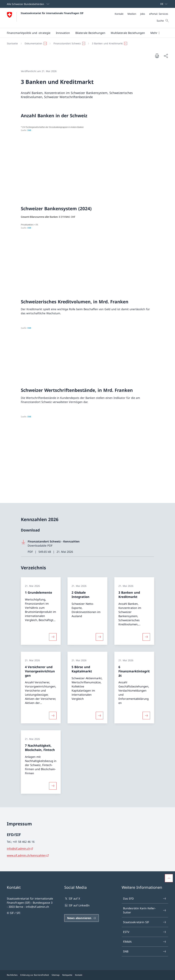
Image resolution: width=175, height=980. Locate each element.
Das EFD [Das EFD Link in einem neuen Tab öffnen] (145, 899)
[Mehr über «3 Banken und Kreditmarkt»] (146, 637)
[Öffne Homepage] (45, 18)
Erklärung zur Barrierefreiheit (35, 975)
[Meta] (141, 14)
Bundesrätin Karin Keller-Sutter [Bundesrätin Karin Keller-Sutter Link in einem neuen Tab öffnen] (145, 910)
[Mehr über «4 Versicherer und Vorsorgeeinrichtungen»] (53, 716)
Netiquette (67, 975)
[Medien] (132, 14)
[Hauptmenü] (85, 33)
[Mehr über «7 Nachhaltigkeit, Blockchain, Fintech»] (53, 786)
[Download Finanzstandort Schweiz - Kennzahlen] (87, 547)
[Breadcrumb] (86, 43)
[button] (29, 33)
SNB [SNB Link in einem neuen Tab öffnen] (145, 951)
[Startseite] (12, 43)
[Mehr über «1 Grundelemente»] (53, 637)
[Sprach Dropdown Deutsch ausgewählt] (163, 4)
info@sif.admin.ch (18, 849)
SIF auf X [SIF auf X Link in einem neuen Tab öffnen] (72, 899)
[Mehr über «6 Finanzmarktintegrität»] (146, 716)
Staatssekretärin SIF (145, 922)
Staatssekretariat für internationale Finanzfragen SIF (52, 13)
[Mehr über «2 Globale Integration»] (99, 637)
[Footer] (87, 975)
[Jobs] (143, 14)
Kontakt (79, 975)
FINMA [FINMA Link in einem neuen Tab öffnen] (145, 942)
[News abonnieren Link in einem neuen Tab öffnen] (82, 918)
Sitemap (56, 975)
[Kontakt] (119, 14)
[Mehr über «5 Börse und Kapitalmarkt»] (99, 716)
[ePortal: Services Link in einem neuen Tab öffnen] (159, 14)
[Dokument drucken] (157, 56)
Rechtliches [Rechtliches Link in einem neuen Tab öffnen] (12, 975)
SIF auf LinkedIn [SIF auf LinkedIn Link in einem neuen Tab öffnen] (77, 905)
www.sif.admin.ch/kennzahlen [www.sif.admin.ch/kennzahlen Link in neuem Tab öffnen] (26, 855)
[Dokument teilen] (166, 56)
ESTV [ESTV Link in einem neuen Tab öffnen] (145, 932)
